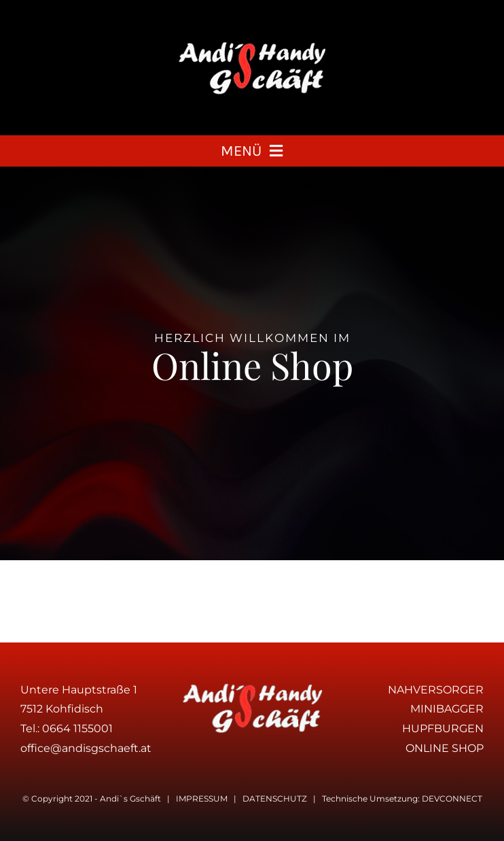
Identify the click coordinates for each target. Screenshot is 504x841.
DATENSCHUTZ (275, 799)
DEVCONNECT (452, 799)
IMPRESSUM (202, 799)
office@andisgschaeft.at (86, 748)
